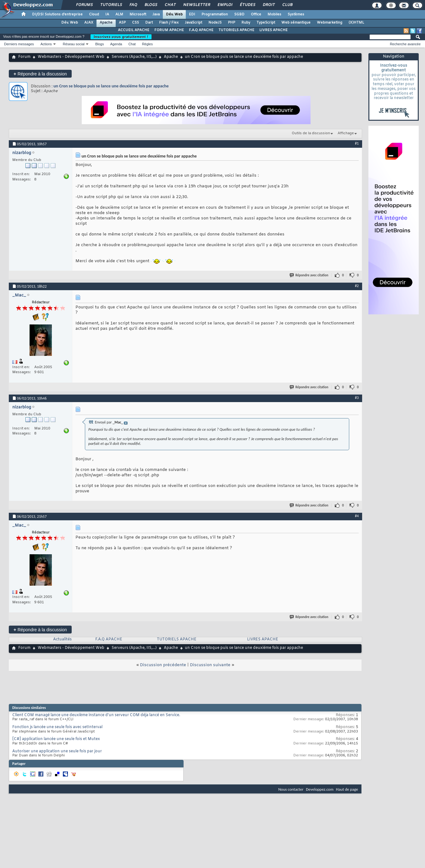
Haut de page (347, 789)
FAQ (133, 5)
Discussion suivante (210, 665)
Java (156, 14)
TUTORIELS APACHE (236, 30)
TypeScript (266, 23)
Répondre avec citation (309, 275)
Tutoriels (111, 5)
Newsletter (196, 5)
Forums (84, 5)
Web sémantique (296, 23)
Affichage (346, 133)
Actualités (62, 639)
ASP (122, 23)
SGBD (239, 14)
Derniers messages (19, 44)
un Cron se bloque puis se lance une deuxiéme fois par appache (111, 86)
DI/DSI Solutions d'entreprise (57, 14)
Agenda (116, 44)
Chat (170, 5)
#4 (357, 516)
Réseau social (74, 44)
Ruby (246, 23)
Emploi (225, 5)
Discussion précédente (163, 665)
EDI (192, 14)
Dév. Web (174, 14)
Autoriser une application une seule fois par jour (57, 751)
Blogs (151, 5)
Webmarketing (330, 23)
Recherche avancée (405, 44)
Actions (46, 44)
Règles (147, 44)
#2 (357, 286)
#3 (357, 398)
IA (107, 14)
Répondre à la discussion (40, 74)
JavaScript (193, 23)
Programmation (215, 14)
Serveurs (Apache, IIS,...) (134, 57)
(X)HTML (356, 23)
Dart (149, 23)
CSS (135, 23)
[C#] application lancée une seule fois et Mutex (56, 739)
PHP (232, 23)
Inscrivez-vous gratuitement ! (121, 37)
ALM (119, 14)
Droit (268, 5)
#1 (357, 143)
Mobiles (274, 14)
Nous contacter (291, 789)
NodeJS (215, 23)
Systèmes (296, 14)
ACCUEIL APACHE (134, 30)
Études (247, 5)
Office (256, 14)
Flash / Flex (169, 23)
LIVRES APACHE (273, 30)
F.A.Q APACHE (201, 30)
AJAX (89, 23)
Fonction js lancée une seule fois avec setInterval (57, 727)
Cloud (94, 14)
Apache (106, 23)
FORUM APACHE (169, 30)
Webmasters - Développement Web (71, 57)
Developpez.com (320, 789)
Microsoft (138, 14)
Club (287, 5)
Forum (24, 57)
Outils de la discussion (311, 133)
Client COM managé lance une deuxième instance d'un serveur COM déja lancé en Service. (96, 715)
